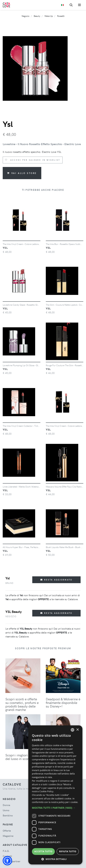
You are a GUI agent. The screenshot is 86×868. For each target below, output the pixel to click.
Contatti (7, 856)
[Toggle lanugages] (62, 5)
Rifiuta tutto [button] (68, 851)
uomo (6, 810)
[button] (7, 861)
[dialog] (55, 795)
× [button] (77, 730)
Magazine (8, 836)
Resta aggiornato (56, 580)
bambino (8, 815)
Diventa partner (12, 861)
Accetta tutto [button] (43, 851)
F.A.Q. (6, 851)
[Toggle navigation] (79, 5)
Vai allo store (22, 173)
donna (6, 805)
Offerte (7, 831)
